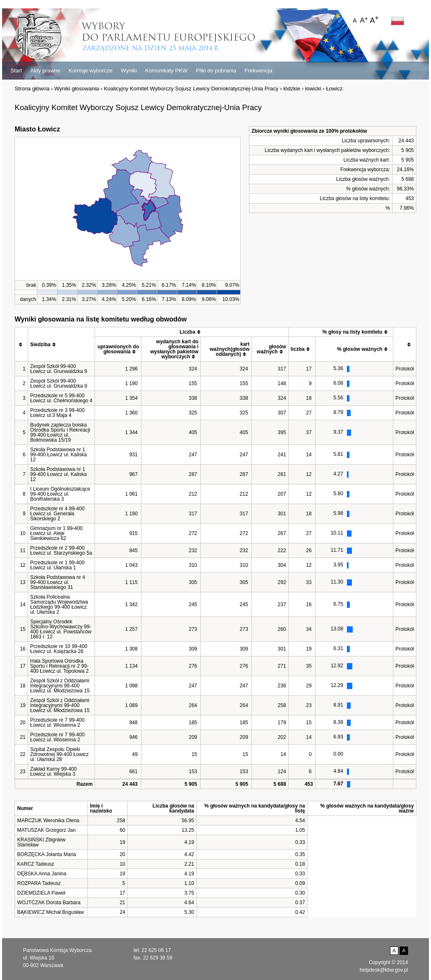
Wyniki (129, 71)
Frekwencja (258, 71)
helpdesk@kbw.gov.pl (384, 970)
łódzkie (292, 89)
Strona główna (32, 89)
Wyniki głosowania (77, 89)
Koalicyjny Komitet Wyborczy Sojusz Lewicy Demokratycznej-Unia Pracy (191, 89)
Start (16, 71)
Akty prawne (45, 71)
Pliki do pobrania (216, 71)
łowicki (313, 89)
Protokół (405, 369)
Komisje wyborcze (91, 71)
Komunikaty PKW (166, 71)
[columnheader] (22, 345)
